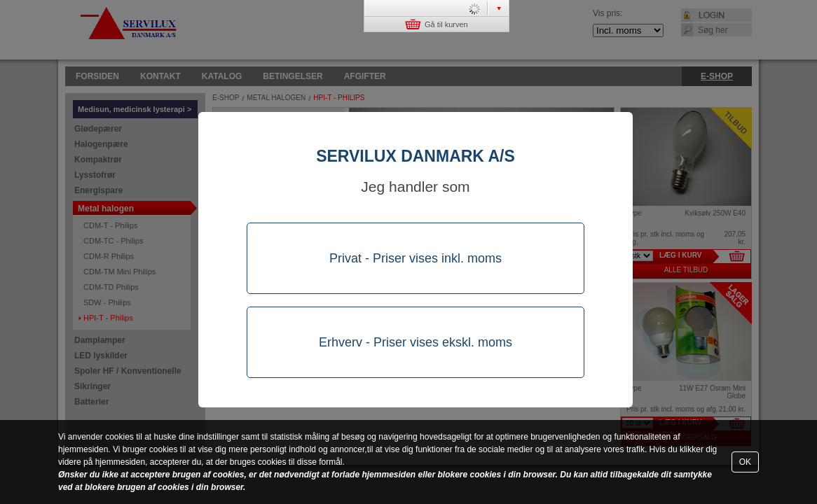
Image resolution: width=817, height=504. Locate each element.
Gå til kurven (437, 24)
